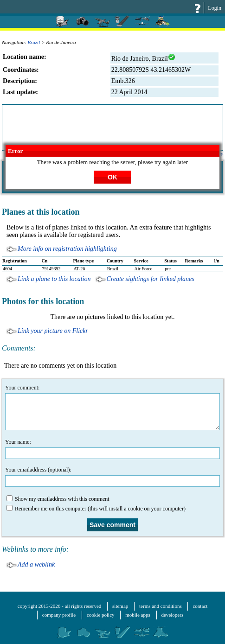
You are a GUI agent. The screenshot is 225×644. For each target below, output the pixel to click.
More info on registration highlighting (67, 249)
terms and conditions (161, 606)
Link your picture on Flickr (53, 331)
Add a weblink (36, 564)
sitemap (120, 606)
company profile (59, 615)
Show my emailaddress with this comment (58, 499)
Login (215, 8)
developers (173, 615)
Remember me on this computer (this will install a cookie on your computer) (96, 508)
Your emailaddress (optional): (112, 477)
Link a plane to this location (54, 279)
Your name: (112, 449)
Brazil (34, 42)
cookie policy (101, 615)
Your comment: (112, 407)
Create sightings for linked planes (151, 279)
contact (200, 606)
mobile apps (138, 615)
